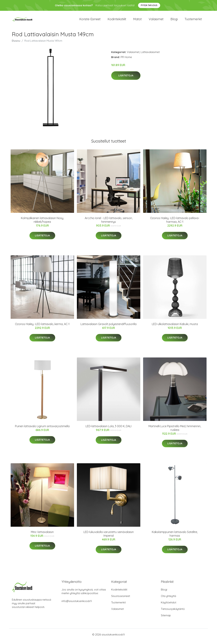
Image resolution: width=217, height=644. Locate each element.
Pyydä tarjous (149, 5)
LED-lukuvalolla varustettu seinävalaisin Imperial (109, 537)
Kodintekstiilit (117, 21)
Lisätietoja (126, 79)
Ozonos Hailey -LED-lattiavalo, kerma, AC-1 (42, 327)
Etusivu (16, 44)
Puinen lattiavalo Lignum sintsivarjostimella (42, 430)
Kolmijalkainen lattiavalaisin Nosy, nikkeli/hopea (42, 223)
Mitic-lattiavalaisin (42, 535)
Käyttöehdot (169, 606)
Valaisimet (156, 21)
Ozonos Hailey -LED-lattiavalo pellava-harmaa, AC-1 (175, 223)
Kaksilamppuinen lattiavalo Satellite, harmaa (175, 537)
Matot (137, 21)
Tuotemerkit (193, 21)
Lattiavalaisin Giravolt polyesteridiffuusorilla (109, 327)
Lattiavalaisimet (150, 56)
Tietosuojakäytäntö (173, 612)
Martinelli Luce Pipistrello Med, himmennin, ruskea (175, 431)
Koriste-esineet (90, 21)
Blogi (174, 21)
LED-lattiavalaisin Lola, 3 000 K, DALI (109, 430)
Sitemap (166, 619)
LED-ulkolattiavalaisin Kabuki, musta (175, 327)
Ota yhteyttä (168, 599)
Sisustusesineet (121, 599)
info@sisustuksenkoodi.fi (77, 605)
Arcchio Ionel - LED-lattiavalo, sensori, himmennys (109, 223)
